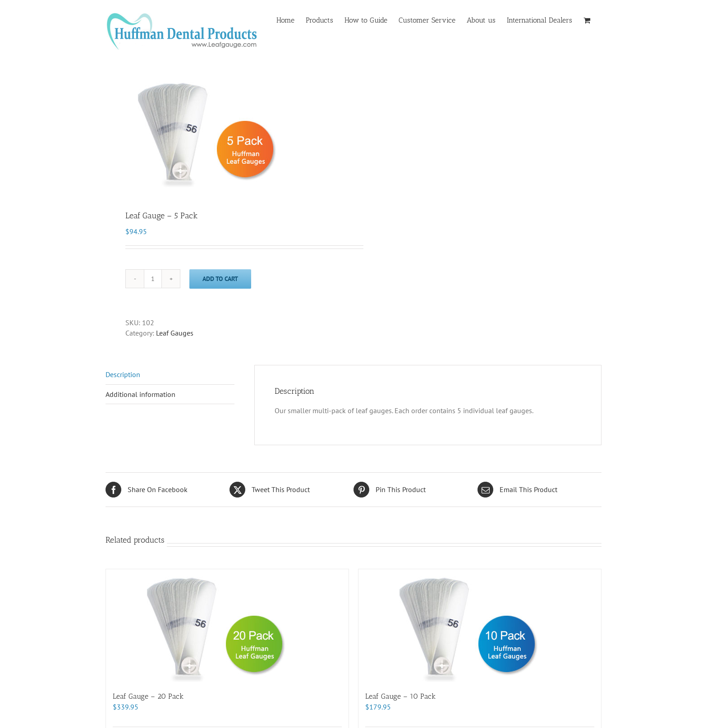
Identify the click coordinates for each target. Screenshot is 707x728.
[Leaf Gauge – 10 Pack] (480, 626)
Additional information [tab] (140, 394)
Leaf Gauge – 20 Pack (148, 696)
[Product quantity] (153, 279)
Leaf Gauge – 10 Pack (400, 696)
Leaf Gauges (175, 333)
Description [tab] (123, 374)
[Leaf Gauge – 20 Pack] (227, 626)
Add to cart (220, 279)
